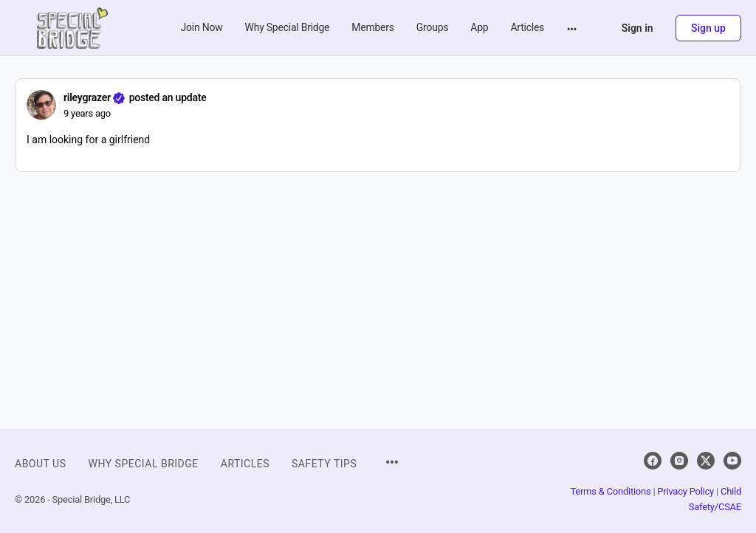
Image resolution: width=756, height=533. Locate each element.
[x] (706, 461)
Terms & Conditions (610, 491)
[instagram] (679, 461)
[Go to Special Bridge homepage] (72, 27)
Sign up (708, 28)
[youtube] (732, 461)
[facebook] (653, 461)
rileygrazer (87, 97)
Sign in (638, 28)
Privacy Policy (685, 491)
